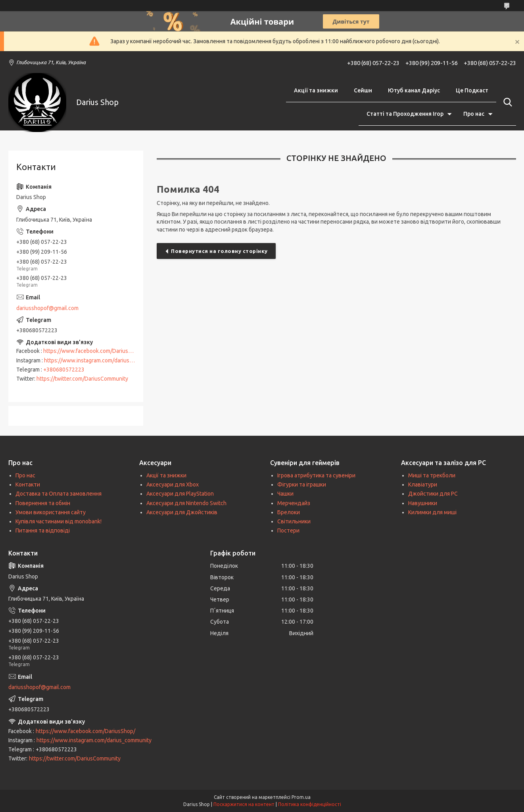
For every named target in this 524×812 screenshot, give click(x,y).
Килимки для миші (432, 512)
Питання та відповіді (43, 530)
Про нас (474, 114)
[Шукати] (506, 102)
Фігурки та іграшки (302, 485)
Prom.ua (301, 797)
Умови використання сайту (51, 512)
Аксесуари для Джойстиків (182, 512)
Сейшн (363, 90)
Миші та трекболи (432, 475)
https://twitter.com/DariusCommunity (82, 379)
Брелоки (289, 512)
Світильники (294, 521)
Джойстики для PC (433, 494)
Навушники (423, 503)
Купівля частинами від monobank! (59, 521)
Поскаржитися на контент (244, 804)
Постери (288, 530)
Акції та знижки (316, 90)
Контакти (28, 485)
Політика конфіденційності (310, 804)
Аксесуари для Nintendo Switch (186, 503)
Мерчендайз (294, 503)
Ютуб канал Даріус (414, 90)
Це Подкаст (472, 90)
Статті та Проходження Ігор (405, 114)
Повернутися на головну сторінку (219, 251)
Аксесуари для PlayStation (180, 494)
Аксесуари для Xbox (173, 485)
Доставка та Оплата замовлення (59, 494)
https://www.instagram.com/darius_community (102, 360)
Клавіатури (423, 485)
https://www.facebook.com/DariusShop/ (93, 351)
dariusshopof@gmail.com (47, 308)
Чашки (285, 494)
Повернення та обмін (43, 503)
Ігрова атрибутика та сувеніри (316, 475)
